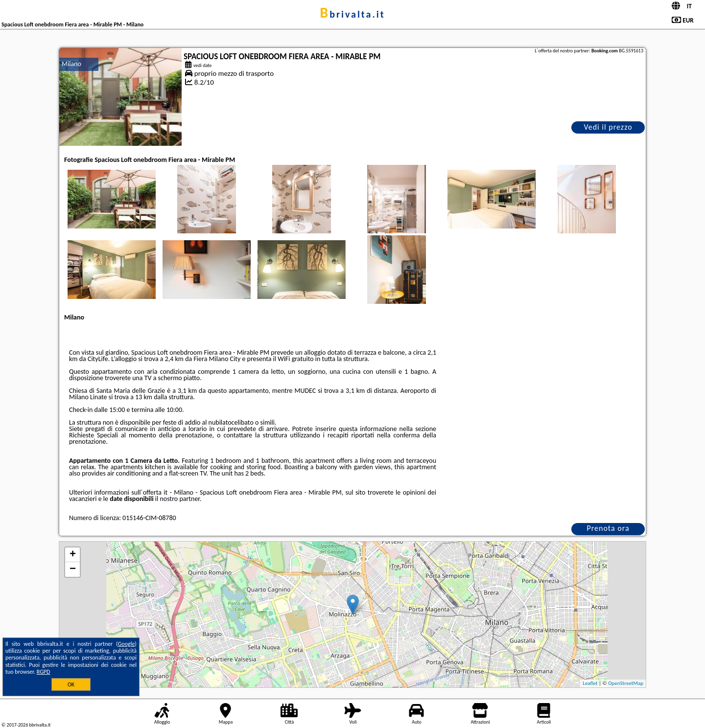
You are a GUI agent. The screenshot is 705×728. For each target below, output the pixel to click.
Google (127, 644)
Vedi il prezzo (608, 127)
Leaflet (590, 683)
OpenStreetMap (626, 683)
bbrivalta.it (352, 14)
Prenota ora (608, 528)
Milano (71, 64)
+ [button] (73, 555)
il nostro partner (177, 499)
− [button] (73, 569)
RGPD (44, 672)
